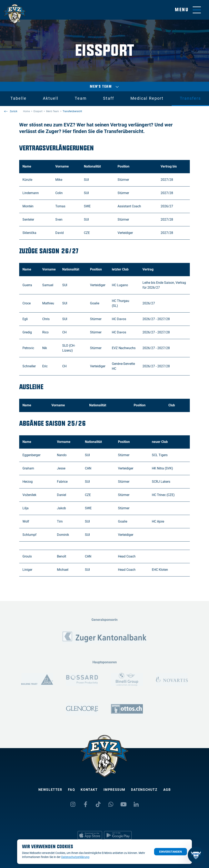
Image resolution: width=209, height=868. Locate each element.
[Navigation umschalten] (188, 10)
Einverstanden (171, 852)
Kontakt (89, 790)
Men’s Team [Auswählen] (104, 87)
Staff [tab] (109, 98)
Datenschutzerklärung (75, 857)
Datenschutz (144, 790)
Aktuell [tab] (51, 98)
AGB (167, 790)
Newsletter (50, 790)
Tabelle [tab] (18, 98)
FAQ (72, 790)
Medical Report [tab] (147, 98)
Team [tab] (81, 98)
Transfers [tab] (190, 98)
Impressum (114, 790)
